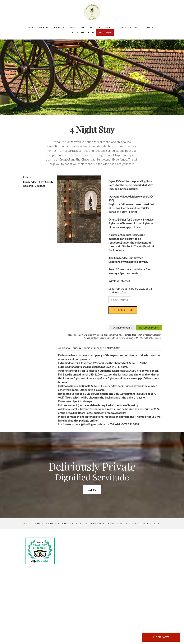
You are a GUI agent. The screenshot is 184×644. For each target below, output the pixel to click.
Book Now (161, 637)
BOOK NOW (105, 32)
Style (138, 27)
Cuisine (72, 27)
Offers (127, 27)
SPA (83, 27)
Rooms (59, 27)
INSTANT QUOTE (123, 310)
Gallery (150, 27)
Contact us (78, 32)
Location (44, 27)
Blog (91, 32)
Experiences (111, 27)
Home (32, 27)
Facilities (94, 27)
